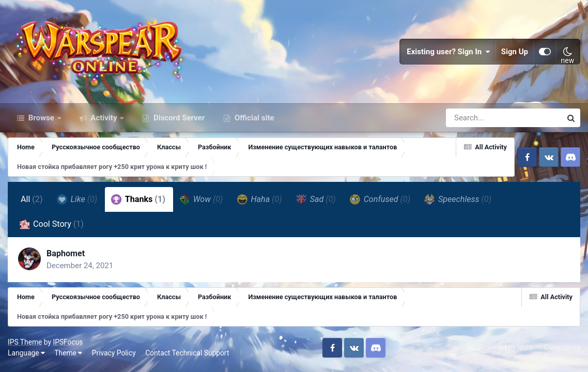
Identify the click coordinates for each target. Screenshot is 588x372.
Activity (104, 118)
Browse (41, 118)
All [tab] (32, 199)
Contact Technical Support (187, 353)
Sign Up (515, 52)
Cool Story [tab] (51, 224)
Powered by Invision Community (530, 347)
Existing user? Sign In (448, 52)
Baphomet (66, 253)
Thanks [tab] (138, 199)
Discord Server (178, 118)
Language (26, 353)
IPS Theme (25, 342)
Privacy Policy (114, 353)
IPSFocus (68, 342)
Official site (253, 118)
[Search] (474, 118)
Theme (68, 353)
